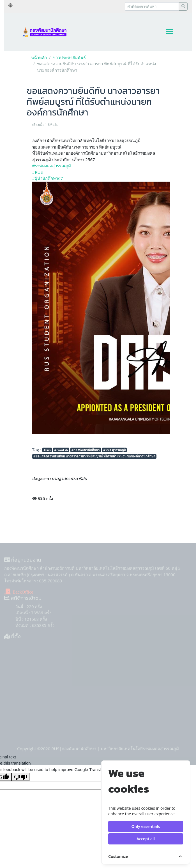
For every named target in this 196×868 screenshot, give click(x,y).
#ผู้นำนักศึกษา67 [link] (48, 178)
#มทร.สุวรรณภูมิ (114, 450)
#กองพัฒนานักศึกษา (86, 450)
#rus (47, 450)
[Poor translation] (20, 777)
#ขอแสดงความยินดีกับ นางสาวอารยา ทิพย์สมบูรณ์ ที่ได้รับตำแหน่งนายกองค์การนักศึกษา (94, 456)
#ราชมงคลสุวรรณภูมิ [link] (52, 166)
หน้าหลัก (39, 57)
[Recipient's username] (152, 6)
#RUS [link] (38, 172)
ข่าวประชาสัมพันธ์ (69, 57)
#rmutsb (61, 450)
